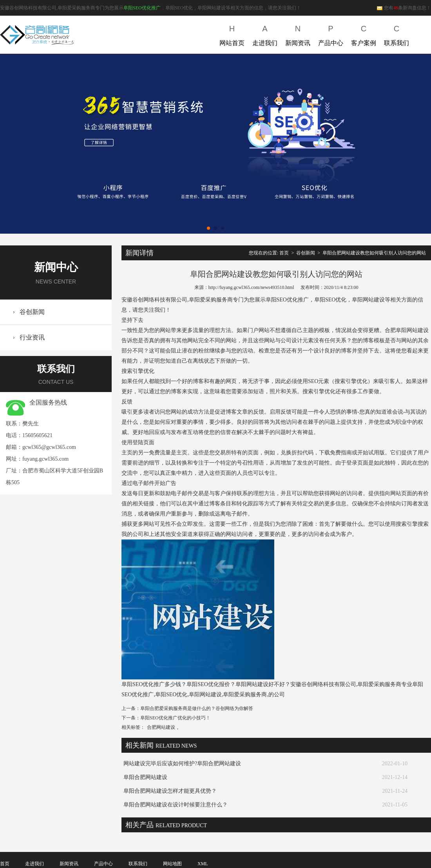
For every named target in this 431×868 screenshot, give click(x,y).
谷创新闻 (32, 312)
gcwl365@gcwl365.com (49, 447)
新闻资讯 (298, 34)
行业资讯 (32, 337)
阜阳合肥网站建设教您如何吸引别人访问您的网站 (374, 253)
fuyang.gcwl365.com (45, 459)
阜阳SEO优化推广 (142, 8)
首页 (284, 253)
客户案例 (364, 34)
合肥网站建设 (161, 727)
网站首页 (232, 34)
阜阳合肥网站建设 (145, 777)
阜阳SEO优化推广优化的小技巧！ (175, 718)
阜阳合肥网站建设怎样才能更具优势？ (170, 791)
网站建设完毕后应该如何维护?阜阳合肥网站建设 (182, 764)
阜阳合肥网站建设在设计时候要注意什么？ (176, 805)
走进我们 (265, 34)
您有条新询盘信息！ (404, 8)
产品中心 (331, 34)
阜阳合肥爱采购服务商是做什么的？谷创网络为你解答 (197, 708)
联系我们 (397, 34)
